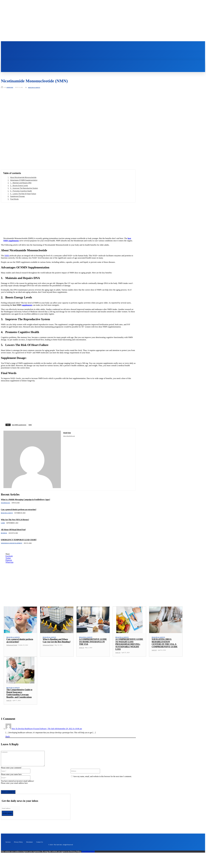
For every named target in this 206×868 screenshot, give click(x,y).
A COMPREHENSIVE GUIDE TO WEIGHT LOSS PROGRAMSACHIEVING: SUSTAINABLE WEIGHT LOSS (129, 650)
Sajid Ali (82, 653)
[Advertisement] (68, 224)
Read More (91, 857)
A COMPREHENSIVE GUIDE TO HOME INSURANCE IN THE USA (93, 647)
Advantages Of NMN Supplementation (24, 186)
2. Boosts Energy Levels (19, 191)
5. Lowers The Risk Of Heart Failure (23, 199)
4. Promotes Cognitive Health (21, 197)
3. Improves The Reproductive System (24, 194)
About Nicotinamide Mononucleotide (23, 183)
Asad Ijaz (10, 93)
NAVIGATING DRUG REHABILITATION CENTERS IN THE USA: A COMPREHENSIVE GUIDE (165, 649)
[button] (79, 68)
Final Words (14, 205)
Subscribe (7, 819)
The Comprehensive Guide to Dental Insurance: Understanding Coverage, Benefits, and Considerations (19, 699)
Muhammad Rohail (12, 651)
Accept (84, 857)
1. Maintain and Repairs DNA (21, 188)
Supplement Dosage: (18, 202)
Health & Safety (34, 93)
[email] (11, 814)
